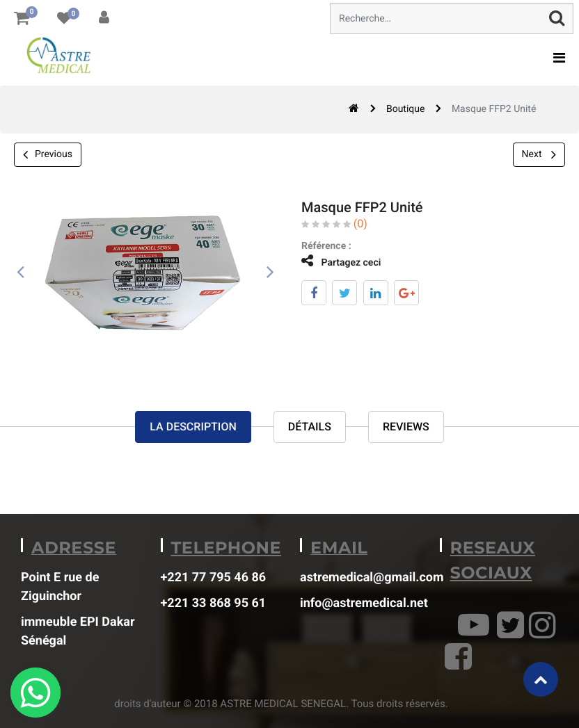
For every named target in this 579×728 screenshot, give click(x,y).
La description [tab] (193, 427)
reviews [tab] (406, 427)
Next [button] (539, 154)
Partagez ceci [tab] (331, 261)
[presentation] (21, 273)
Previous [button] (48, 155)
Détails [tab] (310, 427)
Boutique (406, 109)
